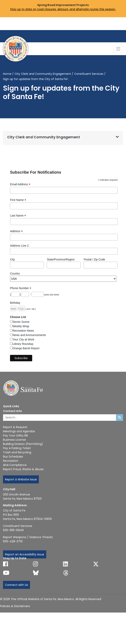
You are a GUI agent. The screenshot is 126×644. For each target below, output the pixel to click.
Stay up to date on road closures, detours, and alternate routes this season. (63, 9)
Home (7, 74)
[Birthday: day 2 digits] (22, 308)
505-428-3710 (13, 541)
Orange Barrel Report (26, 348)
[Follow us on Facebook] (5, 564)
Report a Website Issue (21, 479)
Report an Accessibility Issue (25, 554)
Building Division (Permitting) (23, 444)
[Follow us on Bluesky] (36, 573)
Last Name (18, 216)
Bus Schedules (13, 457)
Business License (14, 440)
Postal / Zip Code (94, 259)
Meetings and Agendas (19, 431)
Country (15, 273)
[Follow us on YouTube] (6, 573)
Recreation (11, 461)
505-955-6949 (13, 530)
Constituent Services (89, 74)
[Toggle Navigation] (118, 49)
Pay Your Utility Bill (15, 435)
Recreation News (23, 331)
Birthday (15, 303)
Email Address (20, 184)
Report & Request (15, 427)
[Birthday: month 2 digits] (13, 308)
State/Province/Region (61, 259)
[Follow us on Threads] (66, 573)
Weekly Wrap (21, 326)
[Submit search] (119, 418)
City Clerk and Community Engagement (43, 74)
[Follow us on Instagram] (35, 564)
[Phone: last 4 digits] (38, 294)
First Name (18, 200)
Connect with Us (16, 585)
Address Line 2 (19, 246)
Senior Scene (21, 322)
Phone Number (21, 288)
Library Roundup (23, 344)
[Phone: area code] (15, 294)
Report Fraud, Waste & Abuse (23, 469)
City (12, 259)
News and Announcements (29, 335)
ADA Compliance (15, 465)
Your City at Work (23, 339)
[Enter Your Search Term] (60, 418)
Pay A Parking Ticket (17, 448)
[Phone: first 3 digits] (25, 294)
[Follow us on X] (96, 564)
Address (16, 231)
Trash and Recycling (17, 452)
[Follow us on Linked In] (65, 564)
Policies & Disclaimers (15, 606)
